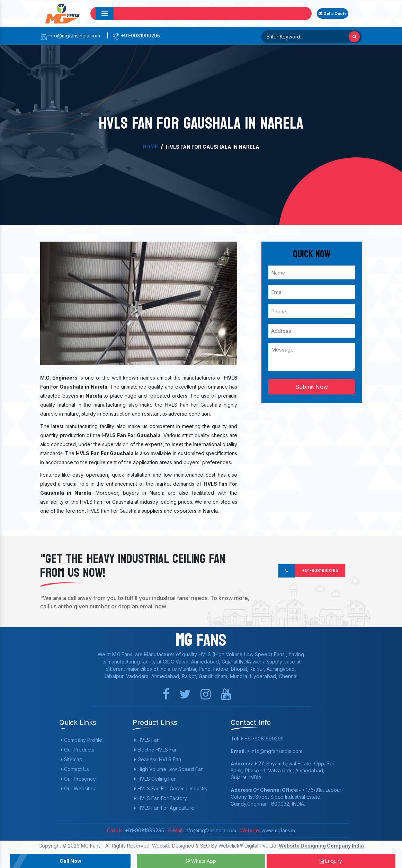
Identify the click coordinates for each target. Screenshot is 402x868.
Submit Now (312, 387)
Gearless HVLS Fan (158, 759)
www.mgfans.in (278, 830)
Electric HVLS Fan (156, 750)
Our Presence (78, 779)
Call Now (70, 861)
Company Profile (82, 740)
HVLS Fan (147, 740)
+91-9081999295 (136, 36)
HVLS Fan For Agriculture (164, 808)
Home (150, 146)
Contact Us (75, 769)
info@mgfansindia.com (70, 36)
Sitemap (72, 759)
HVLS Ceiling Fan (155, 779)
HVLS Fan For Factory (161, 798)
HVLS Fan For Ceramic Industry (171, 788)
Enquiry (331, 861)
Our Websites (78, 788)
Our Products (78, 750)
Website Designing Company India (321, 846)
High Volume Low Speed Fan (169, 769)
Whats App (201, 861)
